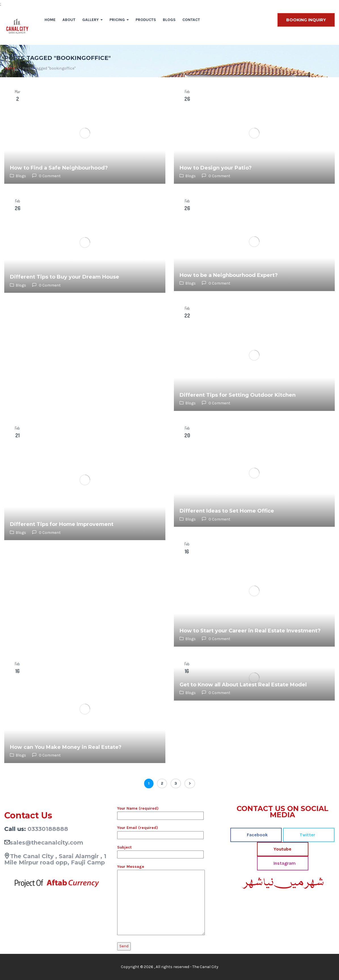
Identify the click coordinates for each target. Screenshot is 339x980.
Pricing (119, 20)
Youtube (282, 849)
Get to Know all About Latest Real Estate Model (243, 685)
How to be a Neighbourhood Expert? (229, 275)
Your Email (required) (160, 831)
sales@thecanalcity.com (47, 843)
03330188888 (48, 829)
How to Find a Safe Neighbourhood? (59, 168)
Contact (191, 20)
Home (50, 20)
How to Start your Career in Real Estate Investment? (250, 631)
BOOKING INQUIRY (306, 20)
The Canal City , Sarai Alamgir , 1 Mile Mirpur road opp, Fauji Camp (55, 859)
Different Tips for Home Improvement (62, 524)
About (69, 20)
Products (146, 20)
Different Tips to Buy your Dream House (65, 277)
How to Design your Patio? (216, 168)
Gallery (92, 20)
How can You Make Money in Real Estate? (66, 747)
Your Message (161, 900)
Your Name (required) (160, 812)
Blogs (169, 20)
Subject (160, 851)
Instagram (284, 863)
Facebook (257, 835)
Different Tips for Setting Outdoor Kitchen (238, 395)
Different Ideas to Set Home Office (227, 511)
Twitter (307, 835)
